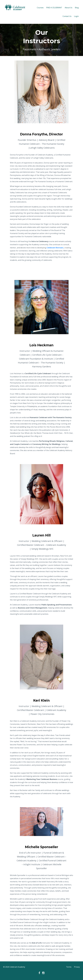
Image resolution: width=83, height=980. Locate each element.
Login (76, 16)
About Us (69, 8)
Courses (40, 8)
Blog (77, 8)
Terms (69, 967)
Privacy (77, 967)
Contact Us (67, 16)
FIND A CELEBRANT (54, 8)
